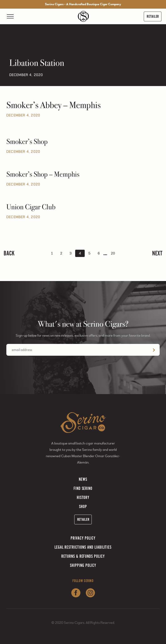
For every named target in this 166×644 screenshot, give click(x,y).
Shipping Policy (83, 565)
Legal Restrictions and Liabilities (83, 547)
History (83, 497)
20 (113, 253)
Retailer (153, 16)
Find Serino (83, 488)
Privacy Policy (83, 538)
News (83, 479)
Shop (83, 507)
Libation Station (37, 63)
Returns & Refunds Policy (83, 556)
